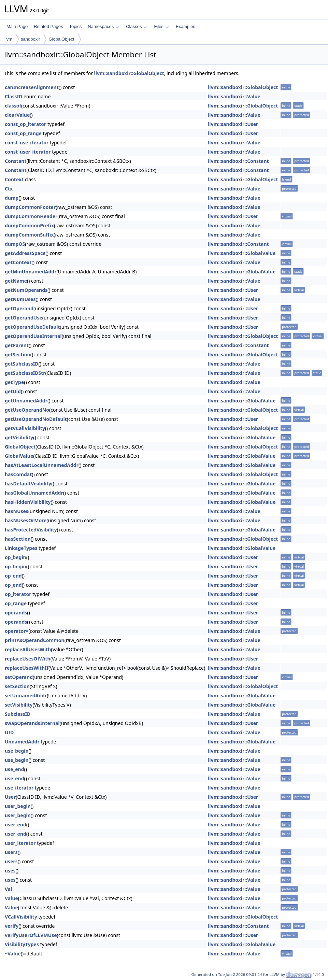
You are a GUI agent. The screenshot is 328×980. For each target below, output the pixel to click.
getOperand (19, 308)
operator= (17, 631)
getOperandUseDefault (32, 327)
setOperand (19, 677)
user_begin (18, 806)
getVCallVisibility (25, 428)
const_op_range (23, 133)
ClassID (13, 96)
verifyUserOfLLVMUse (31, 935)
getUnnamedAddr (26, 401)
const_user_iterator (28, 152)
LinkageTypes (21, 548)
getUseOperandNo (27, 410)
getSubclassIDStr (25, 373)
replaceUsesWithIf (27, 668)
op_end (13, 576)
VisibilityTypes (22, 944)
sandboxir (30, 39)
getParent (17, 345)
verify (12, 926)
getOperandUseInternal (33, 336)
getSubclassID (22, 364)
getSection (18, 354)
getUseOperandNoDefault (36, 419)
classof (13, 106)
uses (10, 871)
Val (8, 889)
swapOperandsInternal (32, 723)
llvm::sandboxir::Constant (238, 161)
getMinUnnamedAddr (31, 272)
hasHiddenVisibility (28, 502)
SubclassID (18, 714)
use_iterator (19, 788)
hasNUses (17, 511)
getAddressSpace (25, 253)
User (10, 797)
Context (14, 179)
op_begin (16, 557)
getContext (18, 262)
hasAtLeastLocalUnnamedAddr (42, 465)
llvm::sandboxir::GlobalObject (129, 73)
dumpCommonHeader (31, 216)
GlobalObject (61, 39)
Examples (186, 26)
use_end (15, 769)
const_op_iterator (25, 124)
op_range (16, 603)
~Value (13, 954)
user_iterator (20, 843)
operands (16, 613)
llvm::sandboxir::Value (234, 96)
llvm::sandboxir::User (233, 124)
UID (9, 732)
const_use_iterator (27, 143)
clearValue (17, 115)
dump (12, 198)
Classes (137, 26)
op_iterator (18, 594)
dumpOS (15, 244)
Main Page (17, 26)
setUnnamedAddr (26, 695)
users (11, 852)
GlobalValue (19, 456)
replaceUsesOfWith (28, 659)
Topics (75, 26)
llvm (8, 39)
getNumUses (20, 299)
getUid (13, 391)
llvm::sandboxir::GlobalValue (242, 253)
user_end (16, 825)
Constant (16, 161)
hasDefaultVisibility (28, 484)
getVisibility (19, 437)
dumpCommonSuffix (29, 235)
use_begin (17, 751)
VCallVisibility (21, 917)
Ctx (9, 189)
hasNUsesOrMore (26, 520)
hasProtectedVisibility (31, 530)
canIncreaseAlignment (32, 87)
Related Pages (48, 26)
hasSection (18, 539)
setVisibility (19, 705)
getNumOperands (26, 290)
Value (11, 898)
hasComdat (18, 474)
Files (161, 26)
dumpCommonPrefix (29, 225)
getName (16, 281)
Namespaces (103, 26)
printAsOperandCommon (35, 640)
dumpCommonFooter (30, 207)
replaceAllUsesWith (28, 649)
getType (14, 382)
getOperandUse (24, 318)
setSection (17, 686)
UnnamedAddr (22, 742)
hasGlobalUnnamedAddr (34, 493)
